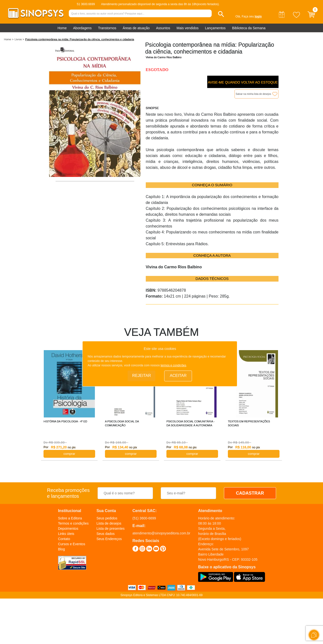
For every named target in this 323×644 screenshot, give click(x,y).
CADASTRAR (250, 493)
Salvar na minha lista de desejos (253, 94)
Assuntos (163, 28)
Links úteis (66, 534)
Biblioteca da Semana (249, 28)
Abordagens (82, 28)
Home (62, 28)
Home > (9, 39)
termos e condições (173, 365)
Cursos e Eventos (72, 544)
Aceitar (178, 376)
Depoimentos (68, 529)
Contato (64, 539)
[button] (221, 14)
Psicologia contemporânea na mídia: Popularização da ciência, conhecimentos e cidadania (80, 39)
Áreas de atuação (136, 28)
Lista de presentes (110, 529)
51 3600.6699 (86, 4)
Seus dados (105, 534)
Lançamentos (215, 28)
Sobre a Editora (70, 518)
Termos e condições (73, 523)
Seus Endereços (109, 539)
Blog (61, 549)
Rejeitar (142, 376)
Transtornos (107, 28)
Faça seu (252, 16)
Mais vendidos (188, 28)
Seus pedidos (107, 518)
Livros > (19, 39)
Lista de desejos (109, 523)
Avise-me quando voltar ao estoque (243, 82)
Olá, (238, 16)
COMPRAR (69, 454)
